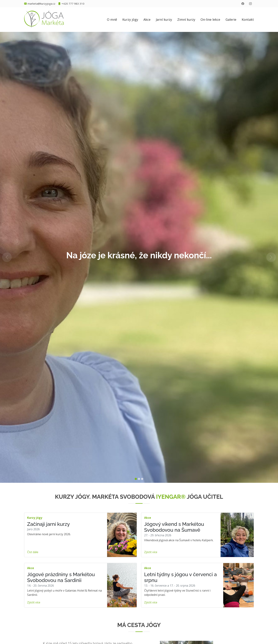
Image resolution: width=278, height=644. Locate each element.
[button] (7, 257)
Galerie (231, 19)
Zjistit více (151, 552)
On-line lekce (210, 19)
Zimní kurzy (186, 19)
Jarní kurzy (164, 19)
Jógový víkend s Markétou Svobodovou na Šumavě (174, 527)
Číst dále (33, 552)
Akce (147, 19)
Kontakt (248, 19)
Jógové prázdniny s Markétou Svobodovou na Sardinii (61, 577)
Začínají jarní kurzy (48, 524)
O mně (112, 19)
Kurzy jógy (130, 19)
